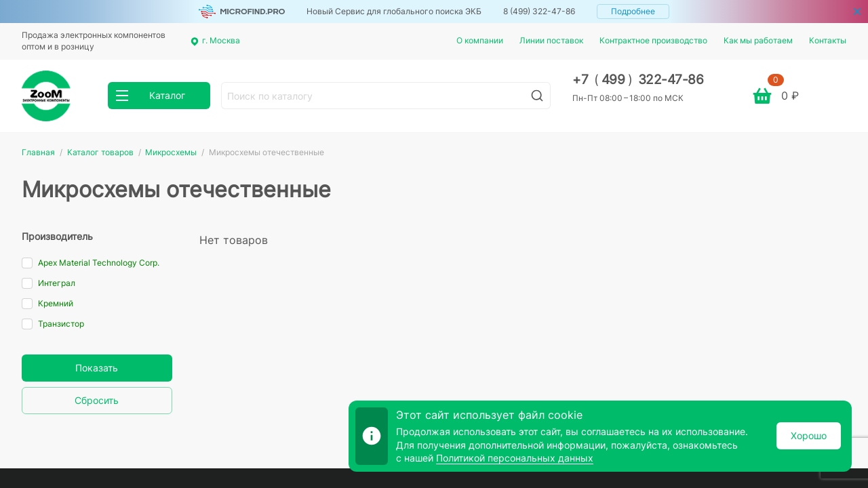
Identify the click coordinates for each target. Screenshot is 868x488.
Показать (97, 368)
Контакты (828, 40)
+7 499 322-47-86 (638, 80)
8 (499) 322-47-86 (539, 11)
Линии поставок (551, 40)
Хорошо (809, 435)
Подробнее (633, 11)
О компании (480, 40)
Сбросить (97, 400)
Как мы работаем (758, 40)
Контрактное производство (653, 40)
